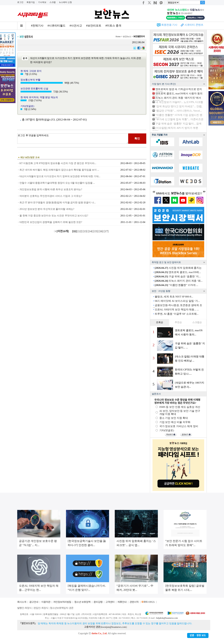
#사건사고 (76, 26)
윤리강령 (98, 602)
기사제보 (42, 2)
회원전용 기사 (169, 25)
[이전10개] (61, 231)
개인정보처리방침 (62, 602)
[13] (85, 231)
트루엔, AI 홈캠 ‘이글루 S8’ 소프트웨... (177, 314)
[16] (101, 231)
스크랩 (53, 2)
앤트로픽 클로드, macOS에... (178, 272)
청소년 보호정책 (82, 602)
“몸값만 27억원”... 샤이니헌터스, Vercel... (179, 111)
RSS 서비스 (149, 602)
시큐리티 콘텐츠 (194, 25)
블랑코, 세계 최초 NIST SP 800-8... (174, 297)
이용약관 (46, 602)
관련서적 (134, 602)
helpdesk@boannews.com (167, 618)
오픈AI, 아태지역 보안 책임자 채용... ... (177, 310)
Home (118, 36)
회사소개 (22, 602)
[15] (96, 231)
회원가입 (31, 2)
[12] (80, 231)
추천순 (178, 322)
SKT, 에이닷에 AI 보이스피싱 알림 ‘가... (177, 301)
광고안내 (34, 602)
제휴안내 (122, 602)
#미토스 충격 (113, 26)
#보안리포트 (94, 26)
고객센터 (110, 602)
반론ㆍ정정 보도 (198, 635)
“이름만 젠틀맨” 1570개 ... (176, 285)
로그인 (20, 2)
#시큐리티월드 (57, 26)
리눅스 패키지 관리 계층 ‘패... (179, 281)
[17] (107, 231)
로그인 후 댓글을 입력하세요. (73, 139)
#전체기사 (37, 26)
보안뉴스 (127, 36)
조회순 (160, 322)
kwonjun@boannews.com (113, 627)
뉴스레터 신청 (65, 2)
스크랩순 (197, 322)
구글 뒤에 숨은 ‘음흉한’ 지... (178, 276)
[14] (91, 231)
